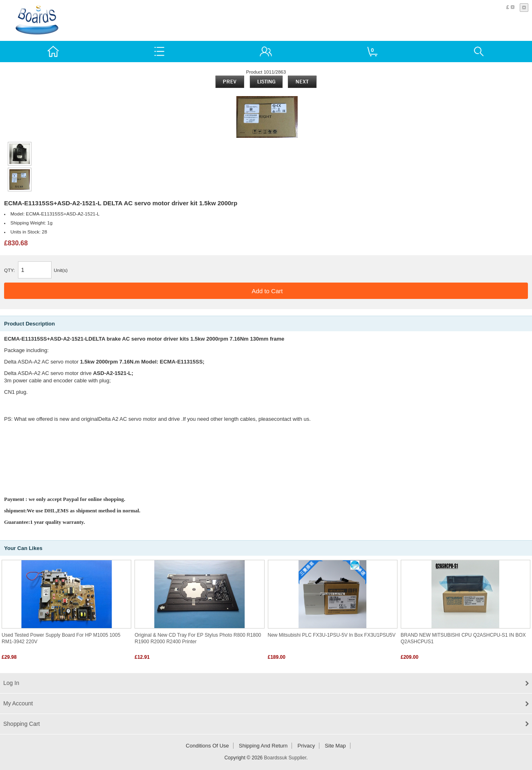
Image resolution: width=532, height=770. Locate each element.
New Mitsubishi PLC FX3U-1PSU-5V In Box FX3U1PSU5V (332, 635)
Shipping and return (263, 746)
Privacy (306, 746)
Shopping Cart (22, 724)
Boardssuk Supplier (285, 758)
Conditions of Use (207, 746)
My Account (18, 703)
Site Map (335, 746)
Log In (11, 683)
